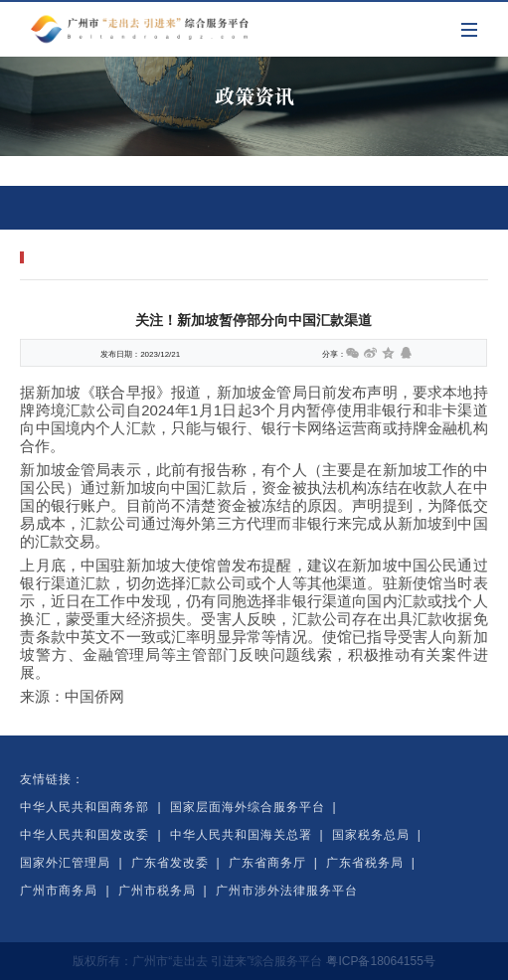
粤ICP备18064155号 (380, 961)
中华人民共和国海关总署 (241, 835)
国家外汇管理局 (65, 863)
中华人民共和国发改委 (85, 835)
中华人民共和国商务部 (85, 807)
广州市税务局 (157, 891)
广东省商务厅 (267, 863)
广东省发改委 (170, 863)
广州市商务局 (59, 891)
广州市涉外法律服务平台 (287, 891)
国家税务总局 (371, 835)
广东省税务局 (365, 863)
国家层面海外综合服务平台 (248, 807)
